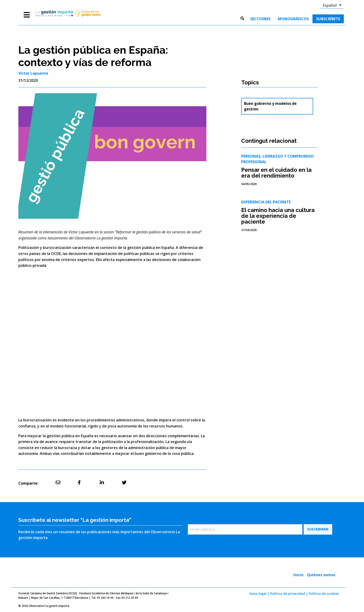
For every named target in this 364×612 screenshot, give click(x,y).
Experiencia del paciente (266, 202)
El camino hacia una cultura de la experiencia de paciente (278, 216)
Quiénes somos (321, 575)
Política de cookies (324, 594)
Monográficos (293, 19)
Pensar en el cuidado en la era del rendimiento (276, 173)
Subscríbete (328, 19)
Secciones (260, 19)
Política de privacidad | (289, 594)
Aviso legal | (259, 594)
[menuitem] (260, 19)
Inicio (298, 575)
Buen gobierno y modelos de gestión (270, 106)
